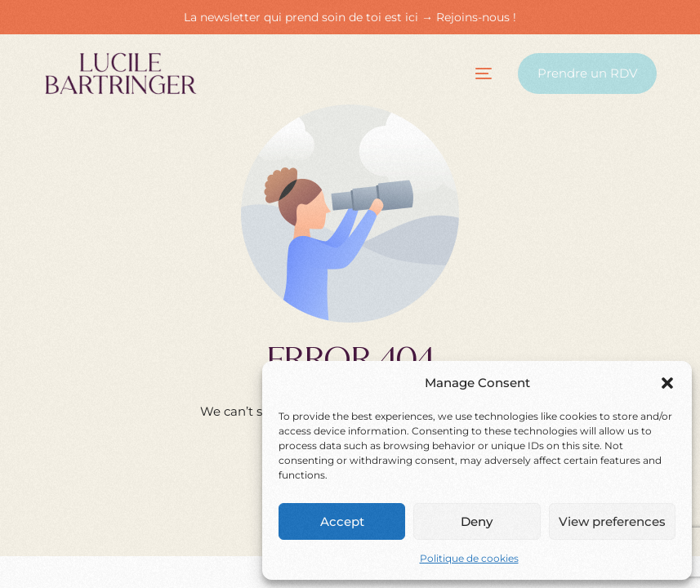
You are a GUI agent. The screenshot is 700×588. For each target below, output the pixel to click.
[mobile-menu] (469, 73)
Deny (477, 521)
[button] (667, 383)
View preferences (612, 521)
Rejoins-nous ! (476, 17)
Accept (342, 521)
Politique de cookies (469, 558)
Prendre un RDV (587, 73)
